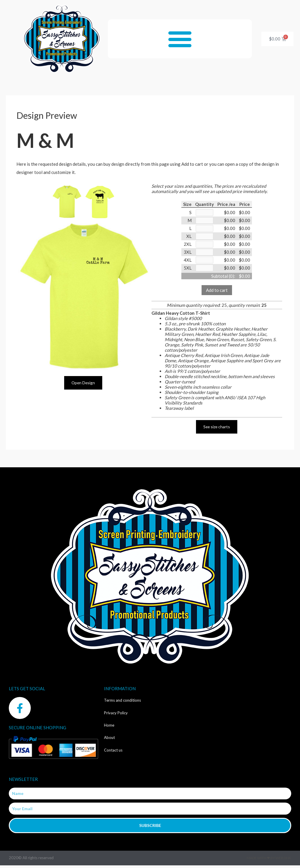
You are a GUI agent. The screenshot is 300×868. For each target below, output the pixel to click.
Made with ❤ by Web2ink (269, 861)
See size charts (217, 429)
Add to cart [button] (217, 292)
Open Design (83, 383)
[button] (180, 39)
